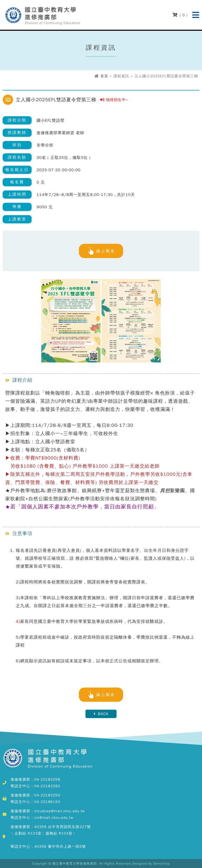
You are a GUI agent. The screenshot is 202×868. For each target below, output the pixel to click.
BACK (101, 714)
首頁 (104, 76)
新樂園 (172, 491)
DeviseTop (162, 864)
